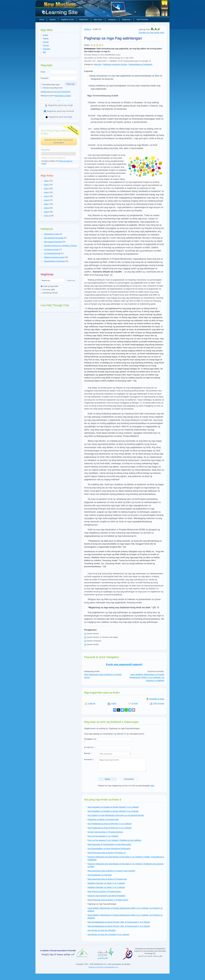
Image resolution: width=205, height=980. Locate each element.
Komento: (89, 759)
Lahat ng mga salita (49, 286)
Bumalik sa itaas (155, 699)
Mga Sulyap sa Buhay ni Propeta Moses (104, 892)
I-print (112, 703)
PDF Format (157, 703)
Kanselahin (129, 779)
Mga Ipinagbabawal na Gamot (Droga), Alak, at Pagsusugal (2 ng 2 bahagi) (119, 926)
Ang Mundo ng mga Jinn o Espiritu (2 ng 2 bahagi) (108, 934)
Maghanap (127, 19)
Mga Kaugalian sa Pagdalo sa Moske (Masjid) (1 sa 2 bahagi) (113, 807)
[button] (42, 181)
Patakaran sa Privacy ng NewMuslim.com (103, 967)
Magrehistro (84, 19)
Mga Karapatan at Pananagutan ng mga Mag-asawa (109, 844)
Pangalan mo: (90, 740)
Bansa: (88, 753)
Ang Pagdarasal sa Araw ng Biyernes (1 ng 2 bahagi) (110, 824)
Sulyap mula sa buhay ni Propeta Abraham (105, 832)
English (45, 35)
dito (153, 786)
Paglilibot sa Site (67, 19)
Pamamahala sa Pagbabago (140, 64)
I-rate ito (90, 703)
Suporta (53, 19)
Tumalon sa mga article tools (151, 32)
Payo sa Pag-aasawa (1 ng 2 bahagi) (103, 836)
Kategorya (113, 19)
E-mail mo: (90, 747)
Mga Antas (99, 19)
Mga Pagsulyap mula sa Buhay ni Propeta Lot (107, 853)
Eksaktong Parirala (49, 293)
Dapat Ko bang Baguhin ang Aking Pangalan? (107, 896)
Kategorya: (89, 64)
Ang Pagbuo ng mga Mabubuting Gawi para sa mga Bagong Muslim (116, 815)
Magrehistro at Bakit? (63, 96)
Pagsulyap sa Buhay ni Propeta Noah (103, 819)
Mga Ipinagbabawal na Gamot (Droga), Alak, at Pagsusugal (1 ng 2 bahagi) (119, 922)
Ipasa (108, 779)
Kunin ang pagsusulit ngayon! (124, 664)
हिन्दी (44, 52)
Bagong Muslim (60, 9)
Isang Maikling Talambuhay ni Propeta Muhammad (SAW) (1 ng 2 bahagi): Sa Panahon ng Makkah (147, 677)
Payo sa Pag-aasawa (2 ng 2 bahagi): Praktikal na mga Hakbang (114, 840)
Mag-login (71, 84)
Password (44, 78)
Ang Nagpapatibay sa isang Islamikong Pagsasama (109, 849)
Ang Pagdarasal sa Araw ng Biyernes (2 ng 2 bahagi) (110, 828)
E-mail (133, 703)
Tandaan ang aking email (51, 88)
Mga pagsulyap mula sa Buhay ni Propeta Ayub (107, 879)
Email (43, 72)
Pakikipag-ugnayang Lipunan (115, 64)
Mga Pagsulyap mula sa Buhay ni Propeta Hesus (108, 900)
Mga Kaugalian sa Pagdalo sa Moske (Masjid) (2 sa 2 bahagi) (113, 811)
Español (46, 42)
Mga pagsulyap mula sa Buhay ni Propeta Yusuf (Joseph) (111, 871)
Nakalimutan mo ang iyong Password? (56, 92)
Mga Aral (97, 64)
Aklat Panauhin (142, 19)
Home (42, 19)
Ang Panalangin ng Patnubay (100, 875)
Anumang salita (48, 290)
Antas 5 (88, 29)
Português (46, 49)
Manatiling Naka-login (50, 85)
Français (46, 45)
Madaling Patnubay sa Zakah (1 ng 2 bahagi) (106, 883)
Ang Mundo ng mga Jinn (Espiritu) (102, 930)
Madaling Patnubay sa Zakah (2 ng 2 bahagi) (106, 887)
